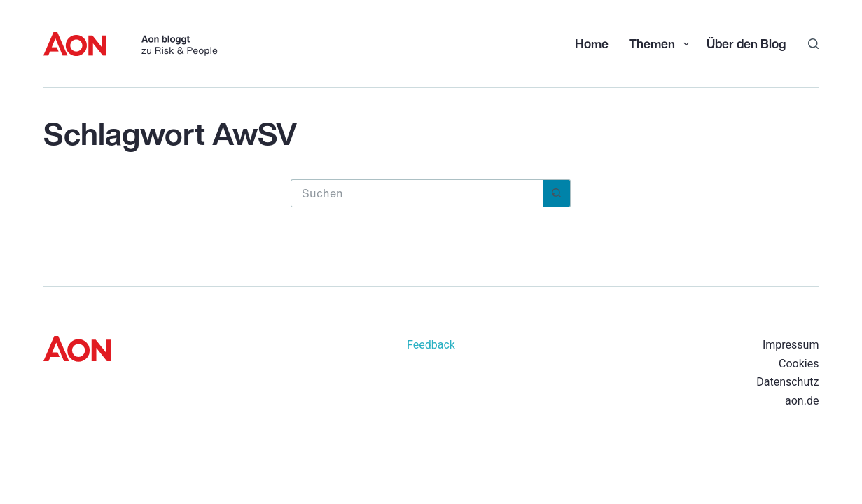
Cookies (799, 364)
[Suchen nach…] (417, 193)
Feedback (431, 345)
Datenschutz (787, 382)
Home (592, 43)
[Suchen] (813, 44)
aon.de (802, 401)
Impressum (791, 345)
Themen (660, 43)
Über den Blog (746, 43)
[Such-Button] (557, 193)
